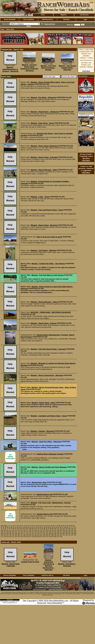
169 (19, 533)
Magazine (64, 15)
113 (16, 530)
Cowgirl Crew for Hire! (30, 562)
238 (61, 536)
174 (33, 533)
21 (43, 526)
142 (19, 532)
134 (72, 530)
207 (50, 535)
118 (30, 530)
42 (12, 527)
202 (36, 535)
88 (30, 529)
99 (53, 529)
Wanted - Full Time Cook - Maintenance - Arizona (51, 503)
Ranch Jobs (10, 29)
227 (30, 536)
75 (3, 529)
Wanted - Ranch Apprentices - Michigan (47, 375)
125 (50, 530)
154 (52, 532)
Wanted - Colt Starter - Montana (44, 250)
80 (14, 529)
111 (10, 530)
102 (61, 529)
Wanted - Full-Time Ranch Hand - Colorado (48, 349)
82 (18, 529)
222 (16, 536)
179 (47, 533)
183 (58, 533)
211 (61, 535)
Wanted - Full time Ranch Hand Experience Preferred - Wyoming (29, 68)
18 (37, 526)
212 (64, 535)
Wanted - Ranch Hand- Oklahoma (44, 146)
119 (33, 530)
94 (42, 529)
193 (10, 535)
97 (49, 529)
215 (72, 535)
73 (75, 527)
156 (58, 532)
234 (50, 536)
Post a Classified (29, 19)
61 (51, 527)
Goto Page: (4, 526)
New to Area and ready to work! (49, 237)
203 (38, 535)
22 (45, 526)
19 (39, 526)
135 (75, 530)
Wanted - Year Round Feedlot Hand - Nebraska (67, 68)
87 (28, 529)
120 (36, 530)
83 (20, 529)
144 (24, 532)
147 (33, 532)
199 (27, 535)
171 (24, 533)
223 (19, 536)
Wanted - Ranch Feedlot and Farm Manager (49, 467)
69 (67, 527)
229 (36, 536)
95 (44, 529)
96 (47, 529)
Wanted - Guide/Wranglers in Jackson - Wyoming (10, 69)
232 (44, 536)
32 (66, 526)
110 (7, 530)
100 (55, 529)
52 (32, 527)
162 (75, 532)
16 (33, 526)
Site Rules (66, 19)
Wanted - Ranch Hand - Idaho (43, 403)
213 (67, 535)
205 (44, 535)
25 (51, 526)
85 (24, 529)
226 (27, 536)
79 (12, 529)
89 (32, 529)
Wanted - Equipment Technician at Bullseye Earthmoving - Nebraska (49, 565)
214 (69, 535)
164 (5, 533)
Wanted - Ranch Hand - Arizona (43, 323)
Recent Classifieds (10, 19)
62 (53, 527)
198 (24, 535)
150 (41, 532)
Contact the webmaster (88, 578)
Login (85, 19)
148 (36, 532)
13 (27, 526)
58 (44, 527)
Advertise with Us (48, 19)
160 (69, 532)
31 (63, 526)
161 (72, 532)
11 (22, 526)
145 (27, 532)
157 (61, 532)
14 (29, 526)
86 (26, 529)
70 (69, 527)
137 (5, 532)
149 (38, 532)
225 (24, 536)
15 (31, 526)
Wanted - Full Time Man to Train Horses (48, 275)
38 (3, 527)
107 (75, 529)
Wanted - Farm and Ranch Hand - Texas (47, 210)
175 (36, 533)
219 (7, 536)
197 (21, 535)
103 (64, 529)
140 (13, 532)
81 (16, 529)
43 (14, 527)
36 (74, 526)
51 (30, 527)
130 (64, 530)
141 (16, 532)
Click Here (86, 71)
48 (24, 527)
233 (47, 536)
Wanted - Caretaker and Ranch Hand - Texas (49, 416)
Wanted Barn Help (39, 482)
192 (7, 535)
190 (2, 535)
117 (27, 530)
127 (55, 530)
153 (50, 532)
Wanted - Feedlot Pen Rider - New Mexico (48, 264)
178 (44, 533)
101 (58, 529)
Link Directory (84, 15)
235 (52, 536)
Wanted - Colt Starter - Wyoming (67, 565)
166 (10, 533)
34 (70, 526)
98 (51, 529)
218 (5, 536)
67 (63, 527)
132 (69, 530)
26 (53, 526)
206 (47, 535)
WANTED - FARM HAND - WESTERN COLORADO (51, 312)
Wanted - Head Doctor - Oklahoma (45, 112)
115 (21, 530)
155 (55, 532)
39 (6, 527)
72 (73, 527)
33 (68, 526)
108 (2, 530)
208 (52, 535)
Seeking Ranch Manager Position (50, 454)
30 (62, 526)
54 (36, 527)
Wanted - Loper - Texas (40, 197)
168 (16, 533)
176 (38, 533)
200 (30, 535)
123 (44, 530)
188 (72, 533)
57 (42, 527)
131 (67, 530)
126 (52, 530)
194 (13, 535)
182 (55, 533)
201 (33, 535)
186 (67, 533)
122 (41, 530)
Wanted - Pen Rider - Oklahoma (44, 97)
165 (7, 533)
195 (16, 535)
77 (8, 529)
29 (59, 526)
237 (58, 536)
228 (33, 536)
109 (5, 530)
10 (20, 526)
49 (26, 527)
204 (41, 535)
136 (2, 532)
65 (59, 527)
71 (71, 527)
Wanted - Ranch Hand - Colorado (44, 157)
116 (24, 530)
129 (61, 530)
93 (40, 529)
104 (66, 529)
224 (21, 536)
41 (10, 527)
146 (30, 532)
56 (40, 527)
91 (36, 529)
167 (13, 533)
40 (8, 527)
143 (21, 532)
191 (5, 535)
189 (75, 533)
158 (64, 532)
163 (2, 533)
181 (52, 533)
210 (58, 535)
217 (2, 536)
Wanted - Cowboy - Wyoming (43, 431)
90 (34, 529)
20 (41, 526)
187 (69, 533)
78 (10, 529)
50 (28, 527)
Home (43, 15)
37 (1, 527)
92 (38, 529)
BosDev (5, 603)
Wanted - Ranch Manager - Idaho (44, 170)
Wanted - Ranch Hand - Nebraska (11, 565)
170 (21, 533)
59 (47, 527)
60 (49, 527)
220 (10, 536)
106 (72, 529)
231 (41, 536)
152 (47, 532)
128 (58, 530)
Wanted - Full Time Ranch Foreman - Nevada (48, 68)
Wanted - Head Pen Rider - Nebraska (46, 442)
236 (55, 536)
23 (47, 526)
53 (34, 527)
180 (50, 533)
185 (64, 533)
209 (55, 535)
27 (55, 526)
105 (69, 529)
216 (75, 535)
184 (61, 533)
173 (30, 533)
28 (57, 526)
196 (19, 535)
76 (6, 529)
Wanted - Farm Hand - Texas (42, 123)
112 (13, 530)
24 (49, 526)
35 (72, 526)
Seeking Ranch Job (45, 494)
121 (38, 530)
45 (18, 527)
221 (13, 536)
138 (7, 532)
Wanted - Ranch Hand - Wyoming (44, 225)
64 (57, 527)
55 (38, 527)
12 (25, 526)
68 (65, 527)
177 (41, 533)
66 (61, 527)
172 (27, 533)
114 (19, 530)
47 (22, 527)
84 (22, 529)
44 (16, 527)
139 (10, 532)
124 (47, 530)
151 (44, 532)
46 (20, 527)
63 (55, 527)
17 (35, 526)
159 (67, 532)
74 (1, 529)
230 (38, 536)
